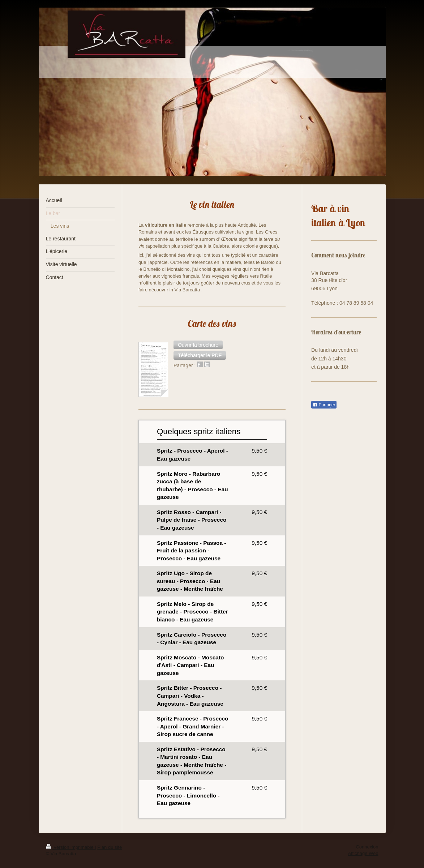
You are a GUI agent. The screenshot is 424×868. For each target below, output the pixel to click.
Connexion (367, 847)
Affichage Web (363, 853)
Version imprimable (70, 847)
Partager (324, 405)
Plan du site (110, 847)
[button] (198, 345)
